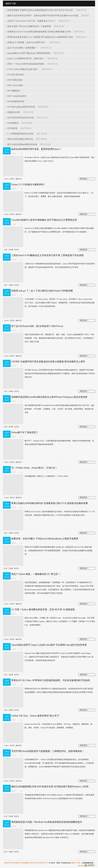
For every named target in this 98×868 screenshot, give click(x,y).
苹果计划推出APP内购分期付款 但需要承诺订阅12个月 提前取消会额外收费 (50, 503)
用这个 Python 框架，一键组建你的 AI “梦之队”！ (36, 574)
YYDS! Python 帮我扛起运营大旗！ (22, 69)
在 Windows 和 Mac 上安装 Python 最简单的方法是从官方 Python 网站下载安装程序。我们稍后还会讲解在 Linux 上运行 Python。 (49, 159)
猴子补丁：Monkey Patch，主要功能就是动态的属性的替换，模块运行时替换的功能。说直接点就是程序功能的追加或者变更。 (48, 443)
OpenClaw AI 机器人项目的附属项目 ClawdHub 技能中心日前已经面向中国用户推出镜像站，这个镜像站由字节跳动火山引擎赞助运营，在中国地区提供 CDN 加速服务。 (48, 230)
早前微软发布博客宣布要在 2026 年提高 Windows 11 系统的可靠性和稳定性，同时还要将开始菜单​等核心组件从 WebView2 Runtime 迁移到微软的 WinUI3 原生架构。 (49, 797)
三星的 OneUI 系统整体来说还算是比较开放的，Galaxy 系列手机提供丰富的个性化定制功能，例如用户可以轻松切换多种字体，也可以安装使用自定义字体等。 (49, 266)
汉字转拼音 (12, 128)
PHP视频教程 (25, 863)
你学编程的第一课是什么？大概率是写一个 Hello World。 (36, 476)
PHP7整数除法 (13, 91)
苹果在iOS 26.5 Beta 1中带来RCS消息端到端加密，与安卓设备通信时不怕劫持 (51, 680)
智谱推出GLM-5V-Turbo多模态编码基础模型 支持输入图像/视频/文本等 (38, 32)
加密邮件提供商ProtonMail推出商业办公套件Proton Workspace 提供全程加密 (49, 397)
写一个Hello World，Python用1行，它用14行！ (35, 468)
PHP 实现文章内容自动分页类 (20, 118)
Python (7, 179)
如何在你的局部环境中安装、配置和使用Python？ (36, 149)
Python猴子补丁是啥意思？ (25, 432)
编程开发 (19, 179)
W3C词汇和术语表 (15, 75)
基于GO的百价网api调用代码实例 (22, 144)
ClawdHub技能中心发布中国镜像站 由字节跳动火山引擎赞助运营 (44, 220)
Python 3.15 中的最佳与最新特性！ (29, 184)
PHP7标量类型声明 (15, 101)
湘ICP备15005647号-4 (39, 863)
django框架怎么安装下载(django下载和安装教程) (28, 53)
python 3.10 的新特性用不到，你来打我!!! (25, 58)
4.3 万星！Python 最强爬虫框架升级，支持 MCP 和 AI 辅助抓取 (43, 609)
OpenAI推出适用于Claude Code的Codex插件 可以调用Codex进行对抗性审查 (49, 645)
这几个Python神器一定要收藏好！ (22, 48)
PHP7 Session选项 (14, 85)
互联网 (11, 250)
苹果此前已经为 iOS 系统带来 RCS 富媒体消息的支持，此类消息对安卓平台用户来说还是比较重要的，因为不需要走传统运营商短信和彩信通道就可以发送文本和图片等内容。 (49, 691)
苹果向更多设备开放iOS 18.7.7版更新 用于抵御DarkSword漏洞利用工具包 (39, 37)
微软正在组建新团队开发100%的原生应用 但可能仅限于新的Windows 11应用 (50, 787)
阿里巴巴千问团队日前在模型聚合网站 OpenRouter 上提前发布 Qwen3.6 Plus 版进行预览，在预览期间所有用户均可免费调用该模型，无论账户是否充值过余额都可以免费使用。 (48, 551)
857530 (81, 866)
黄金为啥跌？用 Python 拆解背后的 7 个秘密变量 (28, 26)
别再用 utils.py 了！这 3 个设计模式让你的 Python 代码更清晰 (42, 291)
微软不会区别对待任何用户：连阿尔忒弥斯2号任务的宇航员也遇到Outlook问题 (42, 16)
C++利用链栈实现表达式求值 (20, 134)
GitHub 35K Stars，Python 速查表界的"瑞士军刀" (35, 716)
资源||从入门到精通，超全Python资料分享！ (26, 42)
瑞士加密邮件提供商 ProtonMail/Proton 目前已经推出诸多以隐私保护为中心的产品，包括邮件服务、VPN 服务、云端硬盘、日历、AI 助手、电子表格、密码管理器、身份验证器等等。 (49, 409)
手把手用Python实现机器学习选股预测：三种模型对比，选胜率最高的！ (48, 751)
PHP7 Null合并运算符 (16, 96)
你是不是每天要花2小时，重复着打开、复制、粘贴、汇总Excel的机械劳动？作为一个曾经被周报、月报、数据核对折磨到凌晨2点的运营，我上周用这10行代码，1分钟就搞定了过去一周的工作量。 (49, 338)
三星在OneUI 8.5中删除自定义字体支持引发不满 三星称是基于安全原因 (47, 255)
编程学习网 (76, 863)
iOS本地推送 (12, 123)
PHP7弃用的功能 (14, 80)
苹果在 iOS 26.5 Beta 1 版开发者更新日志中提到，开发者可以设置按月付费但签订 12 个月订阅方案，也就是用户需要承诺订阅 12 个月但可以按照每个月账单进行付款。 (49, 513)
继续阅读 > (84, 179)
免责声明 (8, 863)
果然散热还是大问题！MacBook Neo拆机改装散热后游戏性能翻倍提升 (47, 822)
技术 (6, 250)
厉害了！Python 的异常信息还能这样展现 (25, 64)
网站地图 (15, 863)
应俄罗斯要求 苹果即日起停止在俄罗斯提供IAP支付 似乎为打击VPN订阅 (39, 10)
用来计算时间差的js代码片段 (20, 139)
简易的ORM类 (13, 112)
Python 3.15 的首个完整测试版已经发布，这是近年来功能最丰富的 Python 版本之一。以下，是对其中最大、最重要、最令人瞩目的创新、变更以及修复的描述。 (48, 195)
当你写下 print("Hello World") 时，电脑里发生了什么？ (31, 21)
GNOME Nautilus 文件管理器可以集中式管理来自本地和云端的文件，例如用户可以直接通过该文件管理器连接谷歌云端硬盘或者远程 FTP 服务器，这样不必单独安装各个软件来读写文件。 (49, 374)
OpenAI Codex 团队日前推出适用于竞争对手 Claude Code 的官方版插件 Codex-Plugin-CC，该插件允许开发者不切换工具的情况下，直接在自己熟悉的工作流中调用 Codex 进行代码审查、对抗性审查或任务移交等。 (48, 657)
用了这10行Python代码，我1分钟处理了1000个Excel (37, 326)
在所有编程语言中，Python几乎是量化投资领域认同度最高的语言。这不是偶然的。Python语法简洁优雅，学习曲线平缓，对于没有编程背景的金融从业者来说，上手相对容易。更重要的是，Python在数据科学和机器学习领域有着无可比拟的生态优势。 (48, 763)
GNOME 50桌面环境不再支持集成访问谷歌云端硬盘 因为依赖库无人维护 (48, 362)
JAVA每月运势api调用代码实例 (20, 107)
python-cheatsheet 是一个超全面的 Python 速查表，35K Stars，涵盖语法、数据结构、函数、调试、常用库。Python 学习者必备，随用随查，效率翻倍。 (48, 726)
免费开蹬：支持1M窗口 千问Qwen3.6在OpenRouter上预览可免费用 (45, 539)
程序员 (12, 179)
